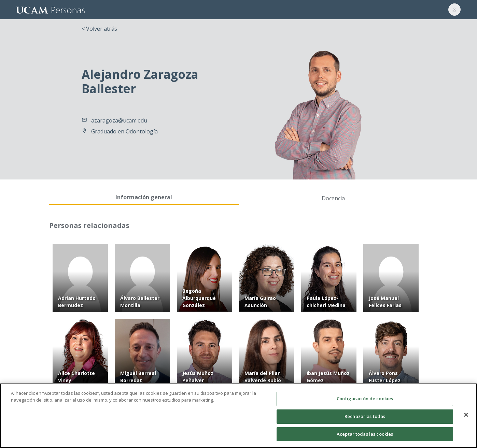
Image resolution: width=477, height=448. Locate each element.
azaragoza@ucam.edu (119, 120)
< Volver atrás (99, 29)
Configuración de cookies (365, 402)
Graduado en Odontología (124, 131)
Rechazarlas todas (365, 420)
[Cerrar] (466, 418)
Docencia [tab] (333, 198)
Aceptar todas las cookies (365, 437)
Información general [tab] (144, 197)
